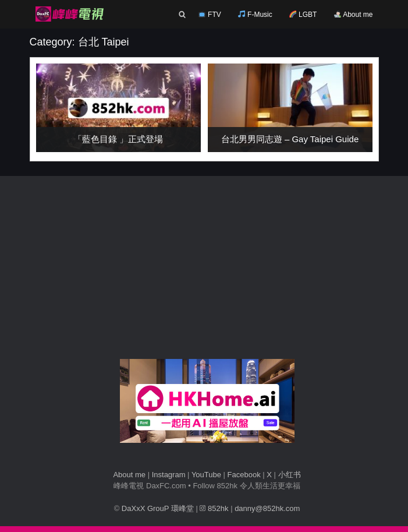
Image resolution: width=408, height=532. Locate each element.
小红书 (290, 475)
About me (354, 15)
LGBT (303, 15)
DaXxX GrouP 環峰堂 (158, 508)
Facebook (244, 475)
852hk (214, 508)
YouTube (206, 475)
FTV (210, 15)
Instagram (169, 475)
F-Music (255, 15)
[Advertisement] (207, 272)
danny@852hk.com (267, 508)
